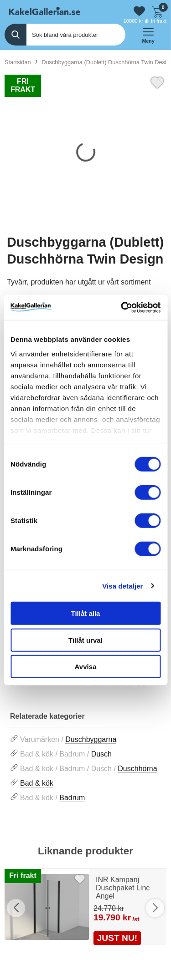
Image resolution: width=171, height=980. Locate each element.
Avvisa (86, 667)
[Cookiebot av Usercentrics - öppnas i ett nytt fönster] (122, 307)
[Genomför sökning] (16, 35)
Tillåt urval (85, 640)
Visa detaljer (122, 586)
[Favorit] (157, 81)
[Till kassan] (157, 11)
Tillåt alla (86, 613)
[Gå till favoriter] (139, 11)
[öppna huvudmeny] (148, 35)
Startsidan (18, 62)
